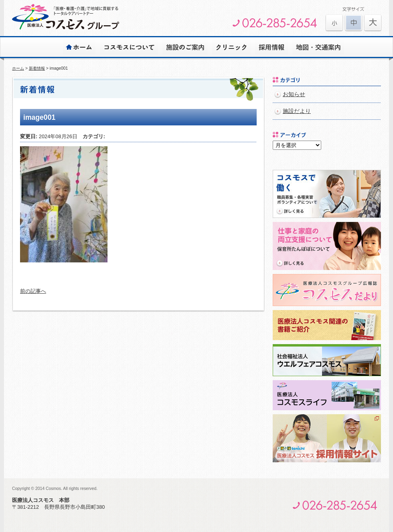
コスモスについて (129, 47)
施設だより (297, 111)
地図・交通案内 (318, 47)
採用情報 (271, 47)
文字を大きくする (334, 23)
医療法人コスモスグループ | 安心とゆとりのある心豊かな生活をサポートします (66, 17)
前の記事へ (33, 291)
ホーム (79, 47)
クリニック (231, 47)
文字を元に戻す (353, 23)
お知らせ (294, 94)
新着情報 (37, 68)
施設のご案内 (185, 47)
